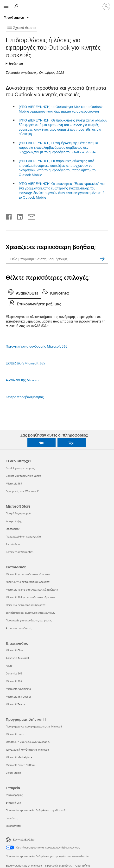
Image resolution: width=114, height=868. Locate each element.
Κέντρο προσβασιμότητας (25, 397)
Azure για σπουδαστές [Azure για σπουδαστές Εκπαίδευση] (19, 628)
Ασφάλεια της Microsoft (23, 380)
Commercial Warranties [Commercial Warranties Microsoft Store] (20, 552)
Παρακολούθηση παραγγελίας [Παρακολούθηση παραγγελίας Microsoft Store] (24, 536)
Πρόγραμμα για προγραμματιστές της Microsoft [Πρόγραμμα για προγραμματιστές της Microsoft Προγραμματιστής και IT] (34, 726)
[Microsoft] (57, 4)
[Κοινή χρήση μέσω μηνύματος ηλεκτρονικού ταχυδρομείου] (29, 216)
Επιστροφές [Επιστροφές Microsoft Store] (13, 529)
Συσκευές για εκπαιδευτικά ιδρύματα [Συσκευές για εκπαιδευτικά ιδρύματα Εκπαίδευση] (28, 582)
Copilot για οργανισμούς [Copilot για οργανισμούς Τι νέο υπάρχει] (20, 468)
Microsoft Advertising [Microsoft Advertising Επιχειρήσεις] (18, 689)
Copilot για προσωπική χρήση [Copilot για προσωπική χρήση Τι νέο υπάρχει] (23, 476)
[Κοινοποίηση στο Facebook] (9, 216)
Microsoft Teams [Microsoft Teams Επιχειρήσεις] (16, 704)
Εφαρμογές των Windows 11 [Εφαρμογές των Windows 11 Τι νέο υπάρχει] (23, 491)
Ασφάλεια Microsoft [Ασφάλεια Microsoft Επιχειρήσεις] (17, 658)
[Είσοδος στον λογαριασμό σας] (106, 7)
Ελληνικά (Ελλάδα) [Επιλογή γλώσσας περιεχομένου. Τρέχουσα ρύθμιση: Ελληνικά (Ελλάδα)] (24, 839)
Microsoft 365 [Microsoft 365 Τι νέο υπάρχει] (14, 483)
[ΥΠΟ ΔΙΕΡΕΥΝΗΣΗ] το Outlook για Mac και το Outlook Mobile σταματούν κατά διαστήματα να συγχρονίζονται (61, 109)
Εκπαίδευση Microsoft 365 (25, 363)
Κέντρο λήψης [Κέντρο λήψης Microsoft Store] (14, 521)
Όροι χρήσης (83, 865)
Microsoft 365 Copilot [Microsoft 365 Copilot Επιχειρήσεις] (18, 696)
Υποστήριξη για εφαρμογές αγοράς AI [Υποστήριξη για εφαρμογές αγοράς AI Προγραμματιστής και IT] (28, 742)
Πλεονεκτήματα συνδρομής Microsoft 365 (37, 346)
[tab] (24, 293)
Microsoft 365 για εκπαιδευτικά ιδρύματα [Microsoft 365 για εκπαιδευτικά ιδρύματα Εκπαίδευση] (30, 597)
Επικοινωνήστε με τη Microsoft (24, 865)
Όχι (71, 443)
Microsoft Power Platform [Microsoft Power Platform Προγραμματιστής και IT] (21, 765)
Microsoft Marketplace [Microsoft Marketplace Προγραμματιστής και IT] (19, 757)
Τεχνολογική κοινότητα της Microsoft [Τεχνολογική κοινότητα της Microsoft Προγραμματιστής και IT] (27, 750)
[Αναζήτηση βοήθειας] (17, 6)
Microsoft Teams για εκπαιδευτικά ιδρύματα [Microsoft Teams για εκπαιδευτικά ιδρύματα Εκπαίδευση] (32, 589)
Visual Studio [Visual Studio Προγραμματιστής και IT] (13, 773)
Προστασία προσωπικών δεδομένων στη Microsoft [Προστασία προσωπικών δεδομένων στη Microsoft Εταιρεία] (36, 810)
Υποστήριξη (14, 17)
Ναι (41, 443)
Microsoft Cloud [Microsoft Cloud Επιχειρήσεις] (15, 650)
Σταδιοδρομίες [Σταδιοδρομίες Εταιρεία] (14, 795)
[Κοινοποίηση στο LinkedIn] (18, 216)
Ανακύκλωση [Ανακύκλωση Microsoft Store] (13, 544)
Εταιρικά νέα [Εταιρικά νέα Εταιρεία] (13, 803)
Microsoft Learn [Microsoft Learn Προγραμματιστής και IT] (15, 734)
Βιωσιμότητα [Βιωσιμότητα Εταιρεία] (13, 826)
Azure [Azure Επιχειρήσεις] (9, 666)
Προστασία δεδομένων (59, 865)
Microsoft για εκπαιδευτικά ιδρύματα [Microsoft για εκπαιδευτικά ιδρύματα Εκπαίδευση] (28, 574)
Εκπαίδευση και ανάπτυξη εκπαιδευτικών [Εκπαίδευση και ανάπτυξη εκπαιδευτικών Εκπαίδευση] (31, 613)
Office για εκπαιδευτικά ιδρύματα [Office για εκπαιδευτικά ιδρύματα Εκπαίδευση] (26, 605)
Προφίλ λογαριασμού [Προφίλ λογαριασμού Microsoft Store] (18, 513)
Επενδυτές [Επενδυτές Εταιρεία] (12, 818)
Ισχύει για (16, 63)
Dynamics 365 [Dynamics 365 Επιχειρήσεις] (14, 673)
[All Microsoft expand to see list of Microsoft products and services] (6, 7)
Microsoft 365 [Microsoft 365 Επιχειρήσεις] (14, 681)
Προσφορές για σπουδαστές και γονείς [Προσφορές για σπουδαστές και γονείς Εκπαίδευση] (29, 620)
